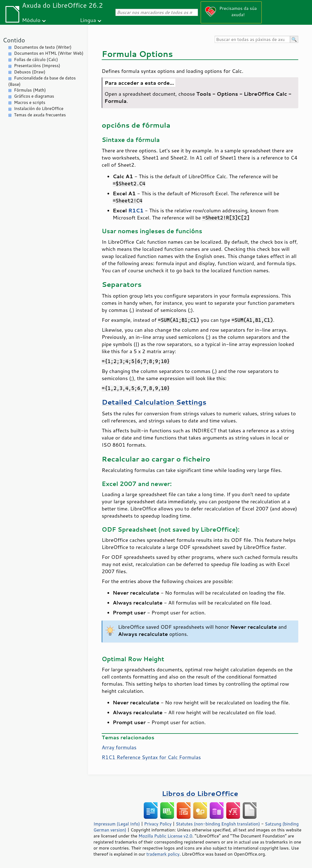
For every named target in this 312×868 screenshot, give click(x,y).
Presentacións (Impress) (37, 66)
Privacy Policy (158, 824)
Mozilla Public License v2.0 (165, 836)
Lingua (88, 20)
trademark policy (163, 854)
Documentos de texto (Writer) (43, 47)
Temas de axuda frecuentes (40, 115)
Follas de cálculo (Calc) (36, 60)
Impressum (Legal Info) (117, 824)
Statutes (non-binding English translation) (218, 824)
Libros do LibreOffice (200, 793)
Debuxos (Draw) (30, 72)
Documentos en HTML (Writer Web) (49, 53)
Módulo (31, 20)
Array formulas (119, 747)
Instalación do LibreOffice (39, 108)
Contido (14, 40)
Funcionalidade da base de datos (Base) (42, 81)
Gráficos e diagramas (34, 96)
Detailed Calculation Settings (154, 402)
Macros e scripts (30, 102)
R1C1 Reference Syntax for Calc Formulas (151, 757)
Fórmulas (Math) (30, 90)
